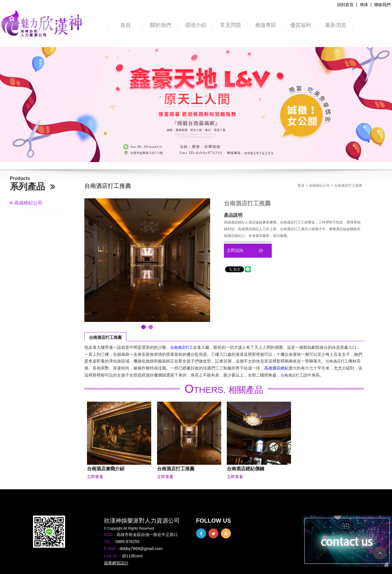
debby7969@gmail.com (141, 549)
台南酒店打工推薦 (105, 337)
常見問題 (231, 25)
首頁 (126, 25)
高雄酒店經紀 (276, 368)
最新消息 (336, 25)
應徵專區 (266, 25)
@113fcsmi (132, 556)
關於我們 (161, 25)
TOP (380, 553)
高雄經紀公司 (28, 203)
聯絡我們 (382, 5)
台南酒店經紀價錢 (245, 469)
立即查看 (95, 477)
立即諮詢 (245, 250)
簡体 (364, 5)
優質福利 (301, 25)
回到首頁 (345, 5)
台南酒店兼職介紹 (106, 469)
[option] (196, 105)
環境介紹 (196, 25)
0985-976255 (127, 542)
